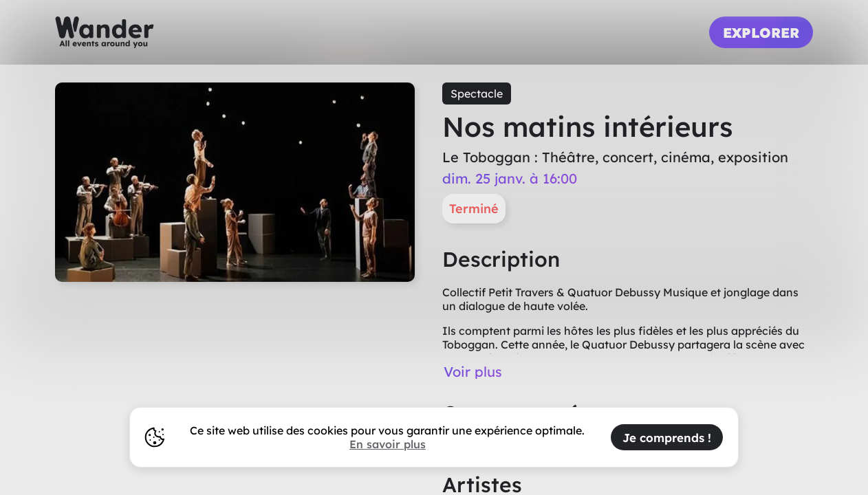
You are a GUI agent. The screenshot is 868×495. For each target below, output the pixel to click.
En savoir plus (388, 444)
